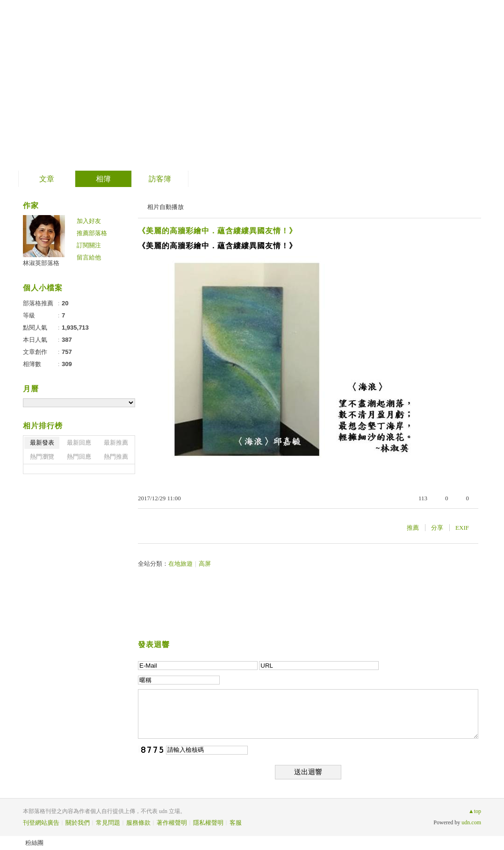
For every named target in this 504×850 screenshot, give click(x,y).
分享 (437, 528)
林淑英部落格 (82, 82)
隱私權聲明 (208, 823)
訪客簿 (160, 179)
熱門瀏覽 (42, 457)
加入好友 (89, 221)
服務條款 (138, 823)
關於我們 (78, 823)
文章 (47, 179)
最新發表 (42, 443)
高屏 (205, 564)
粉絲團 (34, 843)
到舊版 (157, 86)
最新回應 (79, 443)
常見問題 (108, 823)
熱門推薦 (116, 457)
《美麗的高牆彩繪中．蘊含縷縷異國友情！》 (217, 231)
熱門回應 (79, 457)
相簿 (103, 179)
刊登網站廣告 (41, 823)
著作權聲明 (172, 823)
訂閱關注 (89, 245)
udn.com (471, 822)
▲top (475, 811)
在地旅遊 (180, 564)
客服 (236, 823)
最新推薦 (116, 443)
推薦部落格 (92, 233)
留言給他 (89, 257)
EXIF (462, 528)
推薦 (413, 528)
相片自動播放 (166, 207)
